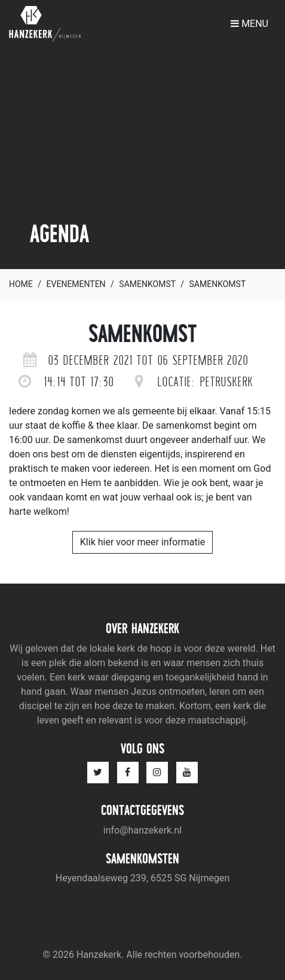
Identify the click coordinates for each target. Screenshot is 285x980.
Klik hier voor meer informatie (142, 542)
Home (21, 284)
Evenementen (76, 284)
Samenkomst (147, 284)
